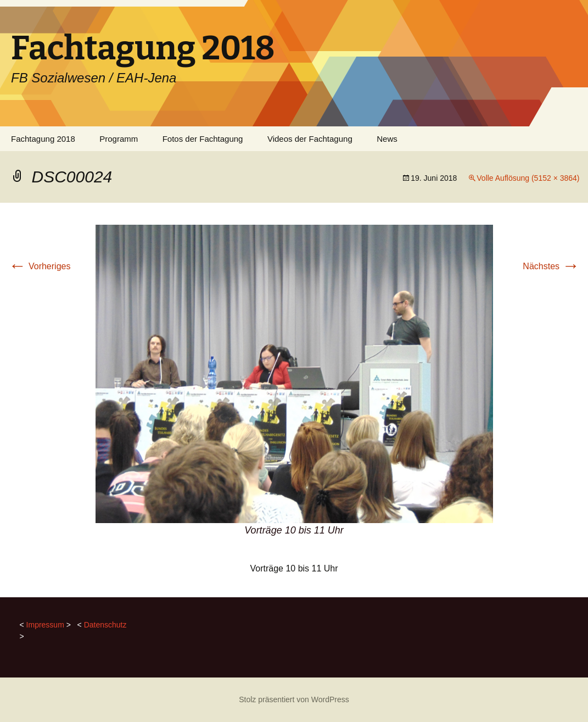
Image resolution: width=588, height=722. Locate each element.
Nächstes (551, 266)
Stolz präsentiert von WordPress (294, 699)
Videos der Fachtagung (310, 139)
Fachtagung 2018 (43, 139)
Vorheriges (40, 266)
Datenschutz (105, 625)
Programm (119, 139)
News (387, 139)
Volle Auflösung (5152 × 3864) (528, 178)
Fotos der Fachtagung (203, 139)
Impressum (45, 625)
